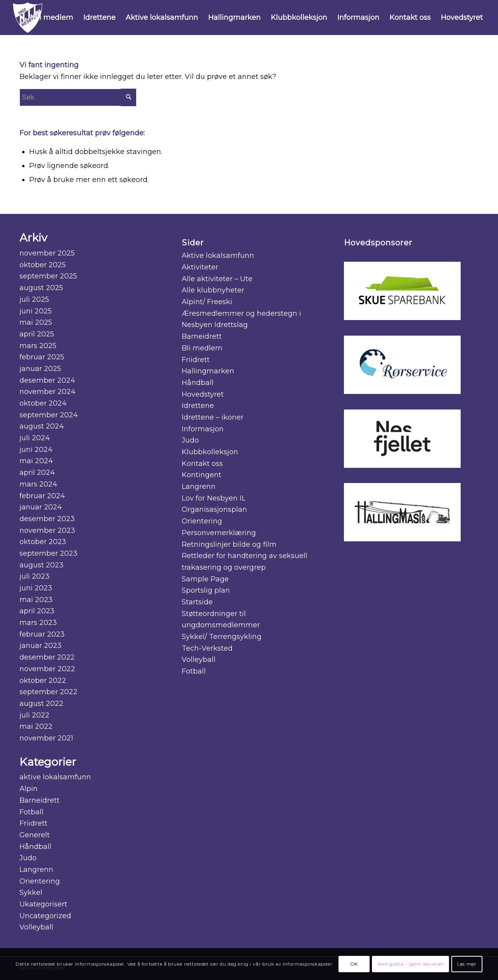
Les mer (467, 964)
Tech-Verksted (207, 648)
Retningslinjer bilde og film (229, 544)
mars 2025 (38, 346)
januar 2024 (41, 507)
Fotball (32, 812)
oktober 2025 (43, 265)
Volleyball (36, 927)
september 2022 (48, 692)
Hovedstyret (203, 394)
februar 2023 (42, 634)
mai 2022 (36, 726)
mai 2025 (36, 322)
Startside (197, 602)
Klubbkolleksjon (210, 452)
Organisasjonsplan (214, 509)
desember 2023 (47, 519)
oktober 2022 (43, 681)
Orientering (40, 881)
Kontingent (202, 475)
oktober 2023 (43, 542)
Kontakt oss (202, 464)
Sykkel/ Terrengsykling (222, 637)
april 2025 (37, 334)
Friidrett (33, 823)
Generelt (35, 835)
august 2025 (41, 288)
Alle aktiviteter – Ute (217, 279)
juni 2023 (36, 588)
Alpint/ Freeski (207, 302)
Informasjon (203, 429)
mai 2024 (36, 461)
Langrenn (36, 870)
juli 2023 (34, 576)
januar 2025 (40, 369)
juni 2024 (36, 450)
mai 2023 (36, 600)
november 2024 (47, 392)
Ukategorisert (43, 904)
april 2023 (37, 611)
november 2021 (46, 738)
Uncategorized (45, 916)
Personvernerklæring (219, 533)
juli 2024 (35, 438)
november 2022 (47, 669)
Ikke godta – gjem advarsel (410, 964)
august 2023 (41, 565)
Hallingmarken (208, 371)
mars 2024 (38, 484)
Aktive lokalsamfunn (218, 255)
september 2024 (49, 415)
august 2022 (41, 703)
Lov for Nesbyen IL (214, 498)
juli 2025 (34, 299)
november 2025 (47, 253)
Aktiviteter (200, 267)
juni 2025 (36, 311)
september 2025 (48, 276)
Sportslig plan (206, 590)
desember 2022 (47, 657)
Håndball (35, 847)
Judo (28, 858)
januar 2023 (40, 646)
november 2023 (47, 530)
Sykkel (31, 892)
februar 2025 (42, 357)
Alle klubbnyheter (213, 290)
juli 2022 (34, 715)
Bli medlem (202, 348)
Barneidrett (39, 800)
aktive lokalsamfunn (55, 777)
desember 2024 (47, 380)
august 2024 (42, 426)
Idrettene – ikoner (213, 417)
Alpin (29, 789)
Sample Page (205, 579)
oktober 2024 (43, 403)
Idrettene (198, 406)
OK (354, 964)
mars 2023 (38, 623)
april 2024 (37, 472)
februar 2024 (42, 496)
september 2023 (48, 553)
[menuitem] (53, 17)
